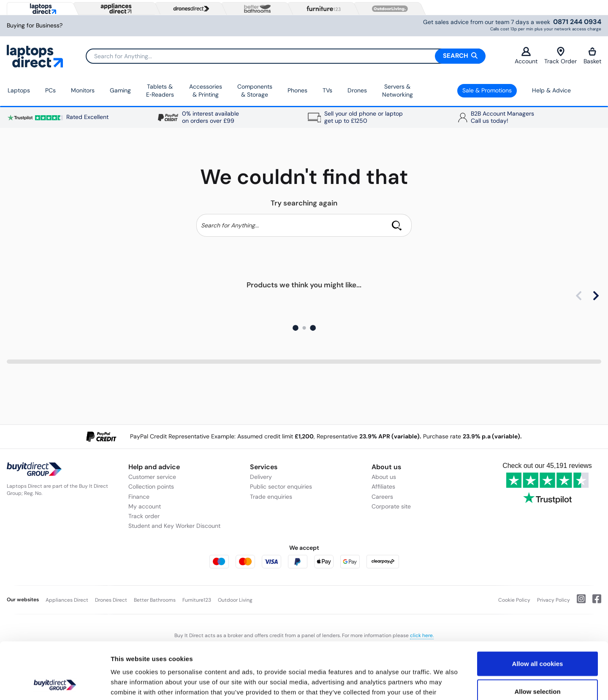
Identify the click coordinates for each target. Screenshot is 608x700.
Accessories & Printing (206, 91)
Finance (139, 497)
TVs (327, 90)
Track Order (560, 56)
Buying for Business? (35, 26)
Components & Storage (255, 91)
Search (460, 56)
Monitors (83, 90)
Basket (592, 56)
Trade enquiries (271, 497)
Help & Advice (551, 90)
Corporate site (391, 506)
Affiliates (383, 486)
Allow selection (537, 638)
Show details (443, 683)
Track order (144, 516)
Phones (297, 90)
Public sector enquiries (281, 486)
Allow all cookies (538, 610)
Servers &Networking (398, 91)
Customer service (152, 477)
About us (384, 477)
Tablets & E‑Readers (160, 91)
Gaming (120, 90)
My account (145, 506)
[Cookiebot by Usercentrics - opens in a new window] (55, 684)
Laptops (19, 90)
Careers (382, 497)
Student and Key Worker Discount (174, 526)
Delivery (261, 477)
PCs (50, 90)
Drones (357, 90)
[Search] (285, 56)
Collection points (151, 486)
